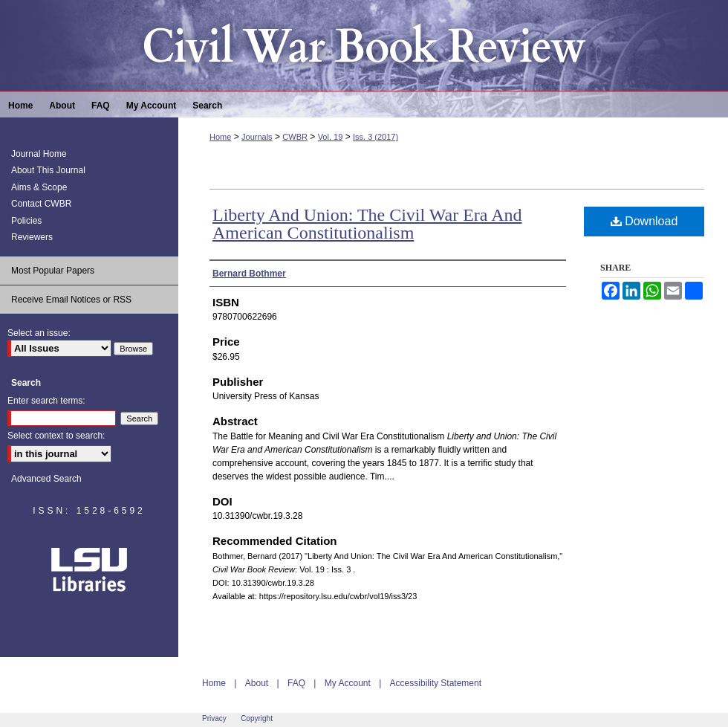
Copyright (257, 718)
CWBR (295, 137)
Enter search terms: (46, 401)
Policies (26, 221)
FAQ (296, 683)
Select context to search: (56, 436)
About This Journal (48, 170)
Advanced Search (46, 479)
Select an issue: (39, 333)
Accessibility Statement (436, 683)
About (257, 683)
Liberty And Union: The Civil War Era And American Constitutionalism (367, 224)
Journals (257, 137)
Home (220, 137)
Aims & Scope (39, 187)
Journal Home (39, 154)
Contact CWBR (41, 204)
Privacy (214, 718)
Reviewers (32, 237)
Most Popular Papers (53, 271)
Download (644, 221)
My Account (348, 683)
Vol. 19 (331, 137)
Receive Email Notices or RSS (71, 300)
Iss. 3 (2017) (376, 137)
